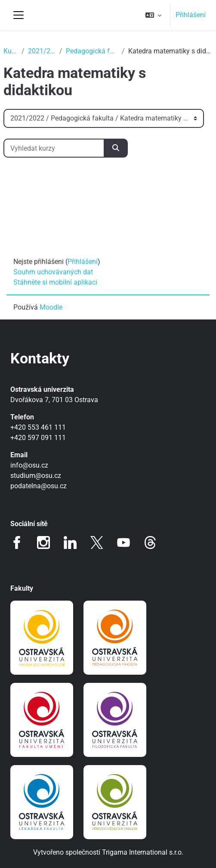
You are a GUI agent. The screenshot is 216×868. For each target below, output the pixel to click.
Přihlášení (191, 15)
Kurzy (11, 51)
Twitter (97, 542)
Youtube (123, 542)
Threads (150, 542)
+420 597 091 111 (38, 438)
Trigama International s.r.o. (143, 852)
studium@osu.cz (36, 476)
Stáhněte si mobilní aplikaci (55, 282)
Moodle (51, 307)
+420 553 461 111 (38, 427)
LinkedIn (70, 542)
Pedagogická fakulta (92, 51)
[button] (153, 15)
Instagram (43, 542)
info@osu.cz (29, 465)
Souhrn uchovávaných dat (53, 272)
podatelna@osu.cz (39, 486)
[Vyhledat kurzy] (54, 148)
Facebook (17, 542)
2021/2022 (42, 51)
